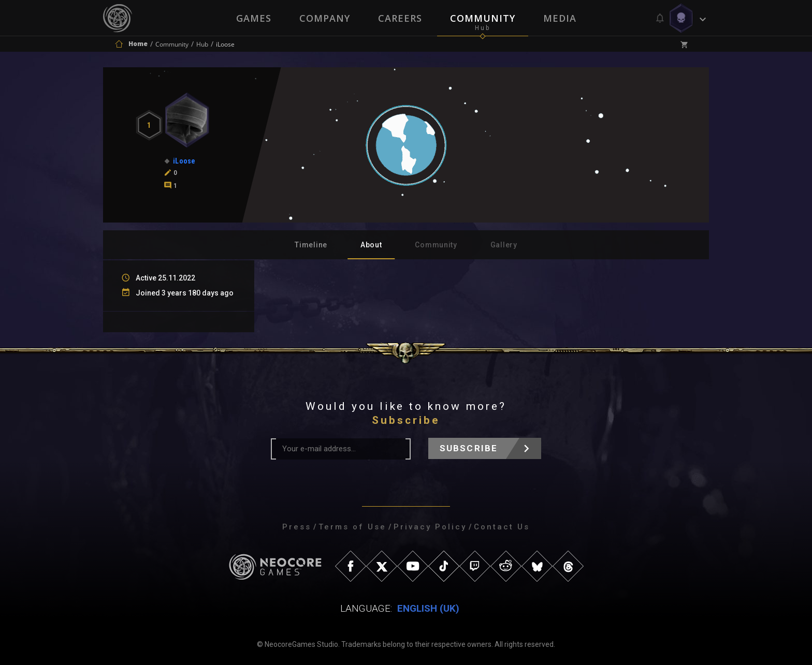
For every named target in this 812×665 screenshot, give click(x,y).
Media (560, 18)
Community (483, 18)
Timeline (311, 245)
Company (325, 18)
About (371, 245)
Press (297, 527)
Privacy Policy (430, 527)
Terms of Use (352, 527)
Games (254, 18)
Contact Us (502, 527)
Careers (400, 18)
